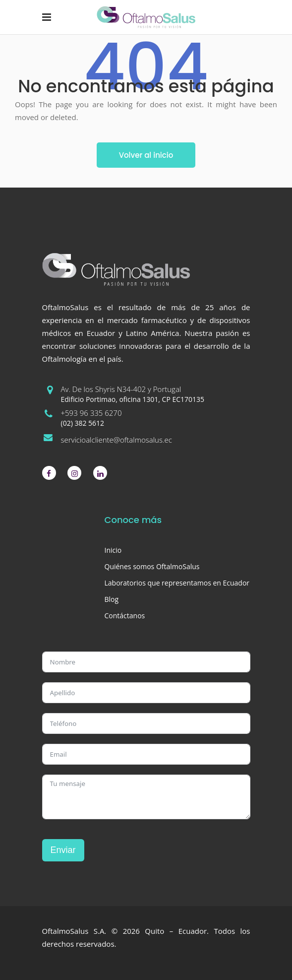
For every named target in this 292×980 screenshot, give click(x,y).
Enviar (63, 850)
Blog (112, 599)
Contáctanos (125, 616)
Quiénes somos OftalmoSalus (152, 566)
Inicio (113, 550)
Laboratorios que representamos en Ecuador (177, 583)
